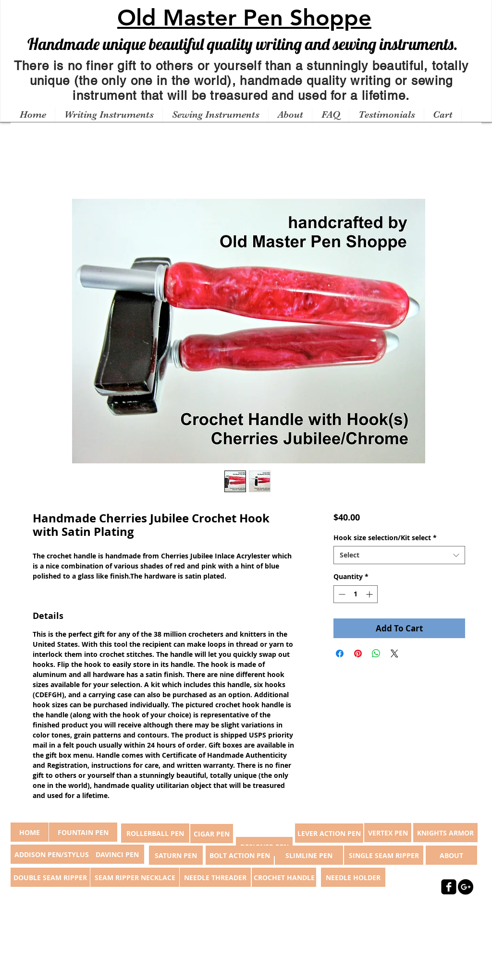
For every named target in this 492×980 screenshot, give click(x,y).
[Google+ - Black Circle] (466, 887)
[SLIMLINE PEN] (309, 855)
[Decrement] (341, 594)
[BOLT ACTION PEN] (240, 855)
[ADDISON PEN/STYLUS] (51, 854)
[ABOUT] (451, 855)
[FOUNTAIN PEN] (83, 832)
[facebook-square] (449, 887)
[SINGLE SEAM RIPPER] (384, 855)
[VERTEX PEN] (388, 833)
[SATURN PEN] (176, 855)
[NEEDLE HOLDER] (353, 877)
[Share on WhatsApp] (376, 653)
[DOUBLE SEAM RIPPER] (50, 877)
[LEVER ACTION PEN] (329, 833)
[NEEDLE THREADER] (215, 877)
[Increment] (370, 594)
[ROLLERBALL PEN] (155, 833)
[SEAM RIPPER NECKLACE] (135, 877)
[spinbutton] (356, 594)
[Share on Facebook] (340, 653)
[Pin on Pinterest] (358, 653)
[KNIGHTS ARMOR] (445, 833)
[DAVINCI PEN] (117, 854)
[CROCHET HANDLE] (284, 877)
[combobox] (399, 555)
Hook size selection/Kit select (385, 538)
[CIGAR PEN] (212, 834)
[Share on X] (394, 653)
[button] (109, 115)
